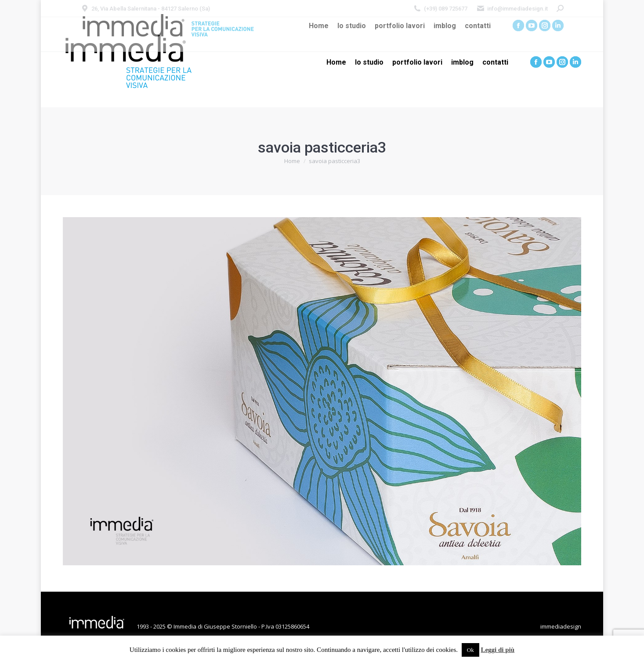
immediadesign (561, 626)
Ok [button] (470, 650)
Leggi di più (497, 650)
